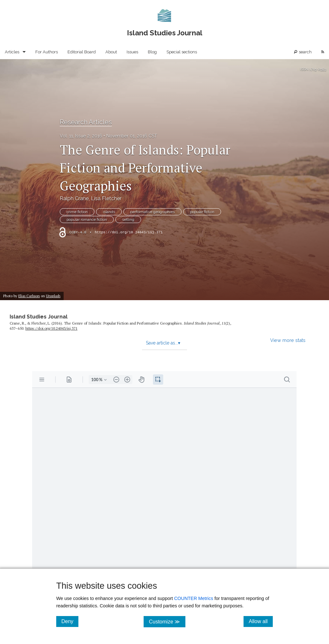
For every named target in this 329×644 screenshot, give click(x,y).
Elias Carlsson (29, 296)
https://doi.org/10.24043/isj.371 (129, 232)
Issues (132, 52)
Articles (12, 52)
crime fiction (77, 212)
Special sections (182, 52)
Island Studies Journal (39, 317)
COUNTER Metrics (194, 598)
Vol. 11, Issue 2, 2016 (81, 136)
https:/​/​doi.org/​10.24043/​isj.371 (51, 328)
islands (109, 212)
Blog (152, 52)
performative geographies (152, 212)
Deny (70, 621)
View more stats (288, 340)
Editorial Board (82, 52)
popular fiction (202, 212)
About (111, 52)
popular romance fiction (87, 219)
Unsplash (53, 296)
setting (128, 219)
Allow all (261, 621)
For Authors (47, 52)
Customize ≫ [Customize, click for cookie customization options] (167, 621)
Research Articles (86, 122)
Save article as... (163, 343)
